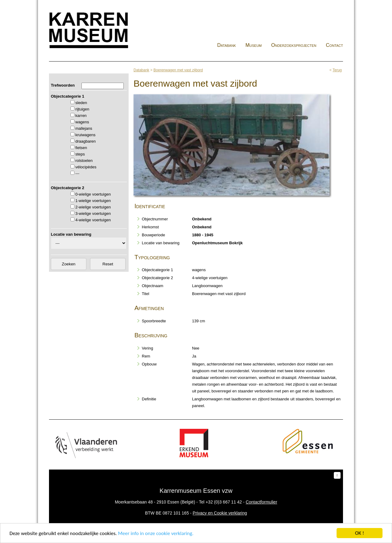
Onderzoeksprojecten (294, 45)
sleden (81, 103)
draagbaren (86, 141)
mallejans (84, 128)
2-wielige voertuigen (93, 207)
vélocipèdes (86, 167)
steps (80, 154)
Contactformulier (261, 502)
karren (81, 116)
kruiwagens (85, 135)
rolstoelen (84, 161)
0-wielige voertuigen (93, 194)
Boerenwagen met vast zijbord (178, 70)
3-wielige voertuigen (93, 213)
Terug (337, 70)
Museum (253, 45)
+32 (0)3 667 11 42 (224, 502)
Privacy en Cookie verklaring (220, 513)
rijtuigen (82, 109)
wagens (82, 122)
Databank (226, 45)
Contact (334, 45)
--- (77, 173)
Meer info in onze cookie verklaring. (156, 534)
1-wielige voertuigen (93, 201)
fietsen (81, 148)
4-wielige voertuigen (93, 220)
